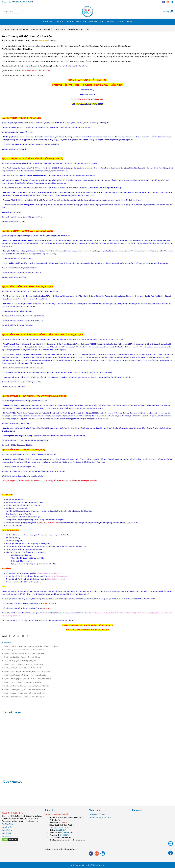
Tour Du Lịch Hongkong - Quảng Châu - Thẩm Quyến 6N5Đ (25, 690)
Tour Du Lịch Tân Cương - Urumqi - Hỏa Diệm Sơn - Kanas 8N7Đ (27, 672)
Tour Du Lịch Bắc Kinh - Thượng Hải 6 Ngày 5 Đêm (22, 657)
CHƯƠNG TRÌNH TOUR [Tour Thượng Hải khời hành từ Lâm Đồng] (20, 29)
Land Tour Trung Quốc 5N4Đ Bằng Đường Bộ (20, 661)
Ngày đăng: (7, 41)
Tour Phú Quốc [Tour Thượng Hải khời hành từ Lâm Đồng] (7, 830)
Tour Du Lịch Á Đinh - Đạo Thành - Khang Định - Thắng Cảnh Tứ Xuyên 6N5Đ (31, 646)
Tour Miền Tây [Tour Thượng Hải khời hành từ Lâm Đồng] (7, 833)
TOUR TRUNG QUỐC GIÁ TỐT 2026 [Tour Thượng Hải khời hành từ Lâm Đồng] (44, 29)
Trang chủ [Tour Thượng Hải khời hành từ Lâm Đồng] (5, 29)
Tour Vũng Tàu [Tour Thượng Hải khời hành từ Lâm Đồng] (7, 827)
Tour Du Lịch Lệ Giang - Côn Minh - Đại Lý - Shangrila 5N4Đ (25, 675)
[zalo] (173, 2)
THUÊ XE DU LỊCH (96, 22)
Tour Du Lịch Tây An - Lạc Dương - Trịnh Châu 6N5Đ (22, 668)
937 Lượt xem (32, 41)
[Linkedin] (18, 636)
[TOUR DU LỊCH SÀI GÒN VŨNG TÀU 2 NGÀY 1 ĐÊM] (61, 830)
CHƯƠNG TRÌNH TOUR (77, 22)
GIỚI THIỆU (60, 22)
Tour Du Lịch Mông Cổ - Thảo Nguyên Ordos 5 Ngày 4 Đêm (25, 654)
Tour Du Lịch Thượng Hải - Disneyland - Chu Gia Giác (23, 682)
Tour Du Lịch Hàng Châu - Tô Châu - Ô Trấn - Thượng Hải (24, 697)
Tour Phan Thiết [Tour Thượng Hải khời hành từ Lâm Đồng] (7, 824)
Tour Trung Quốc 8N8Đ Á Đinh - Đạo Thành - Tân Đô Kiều (24, 650)
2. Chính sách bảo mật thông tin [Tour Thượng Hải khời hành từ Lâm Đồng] (100, 818)
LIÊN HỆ (129, 22)
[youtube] (169, 2)
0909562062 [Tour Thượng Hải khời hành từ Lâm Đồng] (14, 2)
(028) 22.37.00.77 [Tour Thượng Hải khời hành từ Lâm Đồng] (27, 2)
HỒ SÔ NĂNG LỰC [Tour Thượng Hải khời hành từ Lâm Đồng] (12, 782)
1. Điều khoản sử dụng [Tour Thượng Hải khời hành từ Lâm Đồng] (97, 814)
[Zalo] (33, 636)
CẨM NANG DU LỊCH (114, 22)
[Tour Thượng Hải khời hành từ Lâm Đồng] (88, 11)
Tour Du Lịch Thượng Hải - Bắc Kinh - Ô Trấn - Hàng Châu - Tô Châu (28, 679)
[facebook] (164, 2)
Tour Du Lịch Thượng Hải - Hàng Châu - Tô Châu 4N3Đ (23, 664)
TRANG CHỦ (48, 22)
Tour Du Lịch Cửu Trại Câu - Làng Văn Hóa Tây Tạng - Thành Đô (27, 686)
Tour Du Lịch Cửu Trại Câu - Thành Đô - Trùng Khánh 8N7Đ (25, 693)
